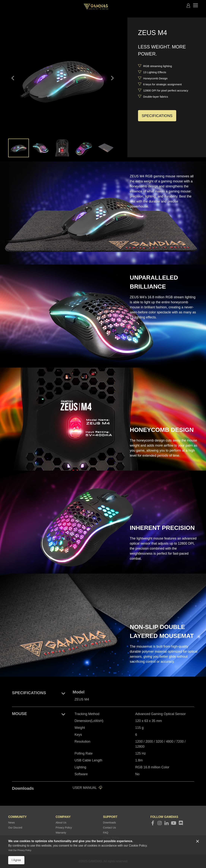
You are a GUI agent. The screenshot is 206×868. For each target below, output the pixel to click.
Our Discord (15, 828)
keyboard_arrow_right (112, 78)
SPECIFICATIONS (157, 116)
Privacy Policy (64, 828)
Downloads (109, 823)
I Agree (16, 860)
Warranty (61, 833)
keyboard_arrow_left (13, 78)
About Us (61, 823)
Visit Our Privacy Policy (20, 850)
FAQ (106, 833)
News (11, 823)
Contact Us (109, 828)
